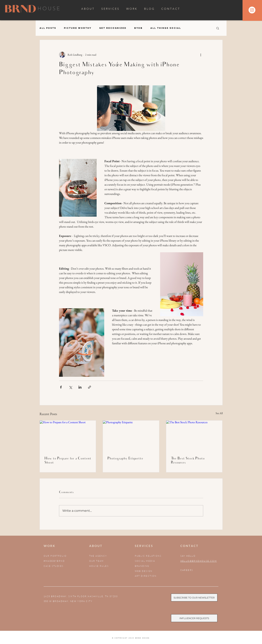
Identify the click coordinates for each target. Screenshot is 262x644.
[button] (218, 28)
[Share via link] (90, 387)
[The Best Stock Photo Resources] (194, 436)
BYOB (138, 28)
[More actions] (201, 55)
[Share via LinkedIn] (80, 387)
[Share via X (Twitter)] (70, 387)
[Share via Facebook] (61, 387)
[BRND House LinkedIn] (183, 638)
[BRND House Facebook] (176, 638)
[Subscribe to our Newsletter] (194, 598)
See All (219, 413)
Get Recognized (113, 28)
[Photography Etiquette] (131, 436)
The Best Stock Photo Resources (188, 461)
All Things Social (166, 28)
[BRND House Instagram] (169, 638)
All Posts (48, 28)
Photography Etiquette (125, 459)
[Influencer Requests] (194, 618)
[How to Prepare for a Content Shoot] (68, 436)
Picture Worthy (78, 28)
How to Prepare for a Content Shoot (68, 461)
